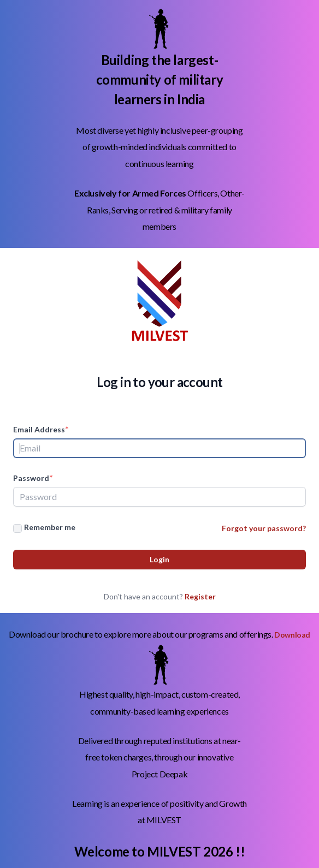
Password (33, 477)
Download (292, 635)
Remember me (50, 527)
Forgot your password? (264, 528)
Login (159, 559)
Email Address (41, 429)
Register (200, 596)
